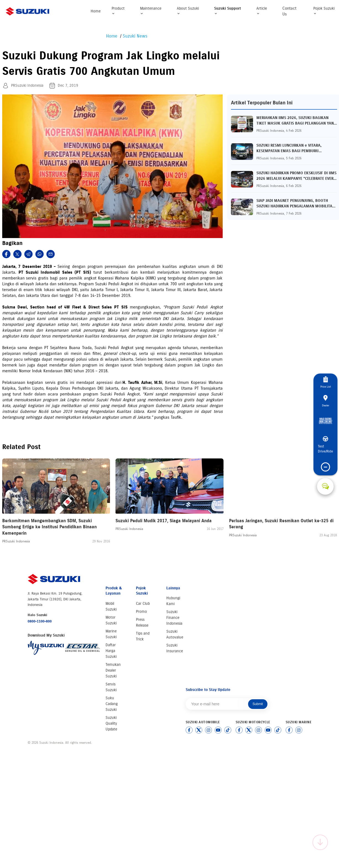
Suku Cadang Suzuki (112, 704)
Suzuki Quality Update (111, 723)
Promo (141, 612)
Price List (325, 379)
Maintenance (151, 11)
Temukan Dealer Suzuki (113, 670)
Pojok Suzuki (324, 11)
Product (118, 11)
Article (262, 11)
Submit (258, 704)
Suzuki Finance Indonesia (174, 618)
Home (96, 11)
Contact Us (289, 11)
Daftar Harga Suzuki (111, 651)
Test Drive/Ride (325, 449)
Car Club (143, 604)
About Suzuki (188, 11)
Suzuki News (135, 36)
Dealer (325, 401)
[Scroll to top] (320, 842)
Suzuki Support (228, 11)
